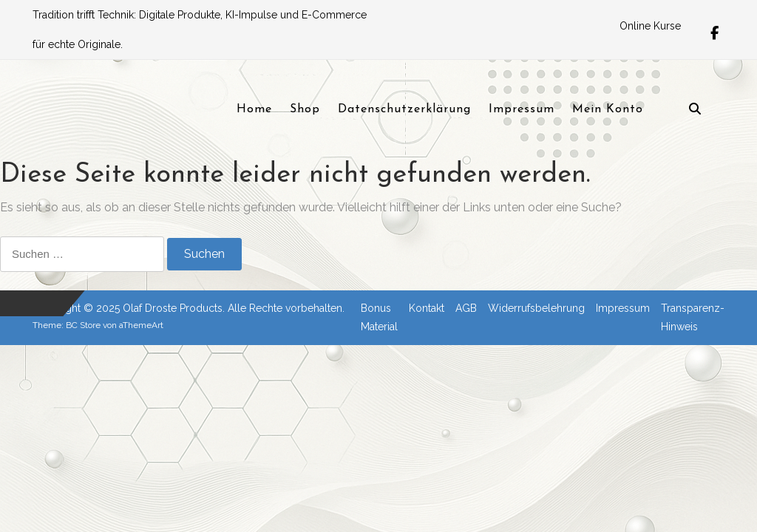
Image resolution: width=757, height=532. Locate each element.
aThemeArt (141, 325)
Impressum (623, 308)
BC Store (83, 325)
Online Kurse (650, 26)
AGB (466, 308)
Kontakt (427, 308)
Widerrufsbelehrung (536, 308)
